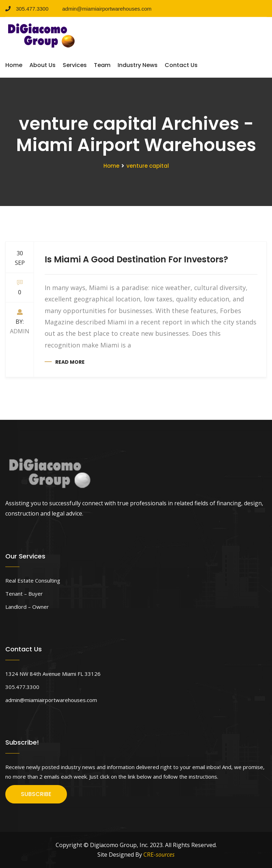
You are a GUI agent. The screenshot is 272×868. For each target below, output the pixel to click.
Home (14, 65)
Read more (70, 362)
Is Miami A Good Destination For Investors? (136, 259)
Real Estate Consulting (33, 580)
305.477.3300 (27, 9)
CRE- (159, 855)
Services (75, 65)
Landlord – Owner (27, 607)
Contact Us (181, 65)
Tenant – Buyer (24, 594)
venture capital (148, 166)
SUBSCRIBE (36, 794)
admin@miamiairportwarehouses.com (104, 9)
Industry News (138, 65)
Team (102, 65)
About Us (42, 65)
